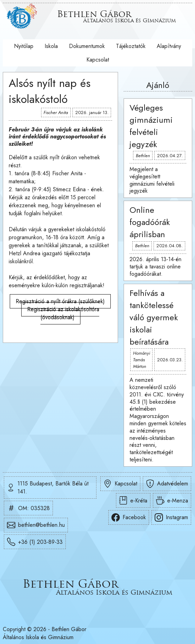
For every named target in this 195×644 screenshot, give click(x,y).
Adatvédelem (167, 484)
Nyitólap (24, 46)
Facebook (129, 517)
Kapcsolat (98, 60)
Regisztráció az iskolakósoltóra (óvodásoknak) (63, 313)
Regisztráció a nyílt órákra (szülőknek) (60, 301)
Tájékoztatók (131, 46)
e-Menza (172, 500)
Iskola (51, 46)
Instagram (171, 517)
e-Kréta (133, 500)
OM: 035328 (28, 508)
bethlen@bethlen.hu (36, 525)
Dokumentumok (87, 46)
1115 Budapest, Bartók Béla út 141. (48, 488)
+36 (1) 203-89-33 (35, 542)
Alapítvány (169, 46)
